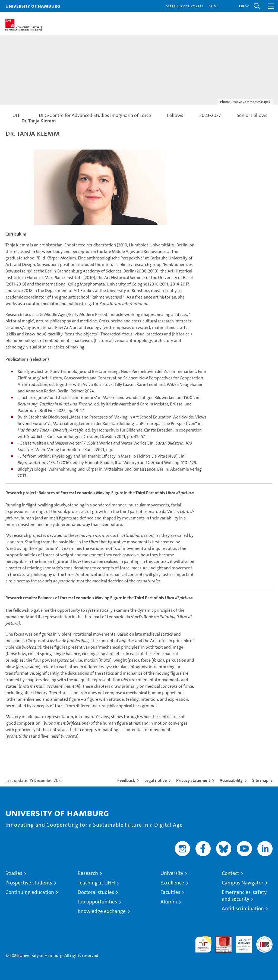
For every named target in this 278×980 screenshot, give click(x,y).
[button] (243, 6)
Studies (14, 873)
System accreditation (264, 942)
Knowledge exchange (102, 911)
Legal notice (156, 780)
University (172, 873)
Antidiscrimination (243, 908)
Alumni (169, 902)
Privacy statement (193, 780)
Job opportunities (97, 902)
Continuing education (30, 892)
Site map (260, 780)
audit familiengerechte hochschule (203, 944)
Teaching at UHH (96, 883)
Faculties (170, 892)
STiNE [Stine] (214, 6)
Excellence (172, 883)
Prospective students (29, 883)
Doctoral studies (96, 892)
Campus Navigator (243, 883)
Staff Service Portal (185, 6)
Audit (221, 939)
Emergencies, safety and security (244, 896)
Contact (230, 873)
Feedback (126, 780)
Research (88, 873)
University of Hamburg (33, 6)
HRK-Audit (241, 942)
